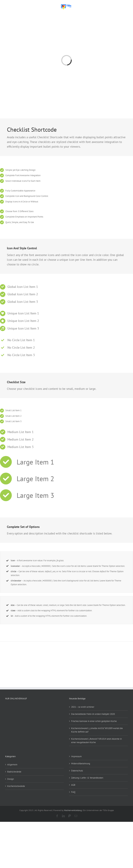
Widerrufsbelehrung (81, 764)
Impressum (76, 756)
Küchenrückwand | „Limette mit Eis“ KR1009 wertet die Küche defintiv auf (97, 730)
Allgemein (12, 765)
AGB (73, 785)
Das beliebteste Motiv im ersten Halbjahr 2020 (93, 714)
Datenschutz (77, 771)
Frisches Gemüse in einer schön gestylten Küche (94, 721)
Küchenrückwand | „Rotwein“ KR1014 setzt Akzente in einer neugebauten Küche (96, 741)
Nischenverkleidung (73, 810)
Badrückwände (14, 772)
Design (11, 779)
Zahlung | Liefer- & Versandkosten (87, 778)
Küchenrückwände (16, 786)
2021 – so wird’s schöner (83, 707)
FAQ (73, 792)
